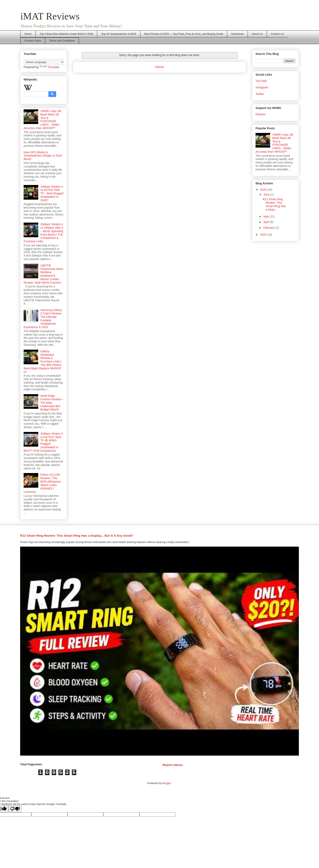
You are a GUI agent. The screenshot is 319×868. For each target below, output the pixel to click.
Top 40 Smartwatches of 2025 (119, 34)
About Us (257, 34)
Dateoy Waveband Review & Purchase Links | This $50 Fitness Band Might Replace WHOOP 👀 (43, 362)
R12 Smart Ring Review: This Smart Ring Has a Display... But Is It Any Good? (77, 536)
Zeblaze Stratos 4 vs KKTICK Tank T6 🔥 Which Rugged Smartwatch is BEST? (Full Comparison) (43, 442)
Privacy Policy (33, 41)
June (267, 195)
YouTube (261, 81)
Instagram (262, 87)
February (269, 228)
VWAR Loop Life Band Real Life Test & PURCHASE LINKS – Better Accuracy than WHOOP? (43, 120)
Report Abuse (173, 765)
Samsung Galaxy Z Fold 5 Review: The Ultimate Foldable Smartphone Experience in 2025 (43, 319)
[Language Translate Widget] (44, 62)
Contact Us (277, 34)
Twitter (260, 94)
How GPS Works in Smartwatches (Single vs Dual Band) (43, 156)
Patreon (261, 114)
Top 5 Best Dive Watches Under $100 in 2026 (66, 34)
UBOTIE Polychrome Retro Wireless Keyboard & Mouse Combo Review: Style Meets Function (43, 274)
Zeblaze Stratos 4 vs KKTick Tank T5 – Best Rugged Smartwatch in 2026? (52, 193)
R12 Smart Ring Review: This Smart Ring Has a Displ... (274, 204)
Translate (49, 67)
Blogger (166, 783)
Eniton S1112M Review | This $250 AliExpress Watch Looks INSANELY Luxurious (42, 483)
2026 (264, 190)
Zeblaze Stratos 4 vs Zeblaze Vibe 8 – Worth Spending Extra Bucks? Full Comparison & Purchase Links (43, 233)
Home (28, 34)
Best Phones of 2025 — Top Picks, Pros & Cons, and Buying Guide (184, 34)
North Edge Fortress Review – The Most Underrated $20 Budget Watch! (52, 403)
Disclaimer (238, 34)
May (266, 216)
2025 (264, 235)
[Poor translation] (15, 809)
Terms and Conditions (62, 41)
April (267, 222)
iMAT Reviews (50, 16)
